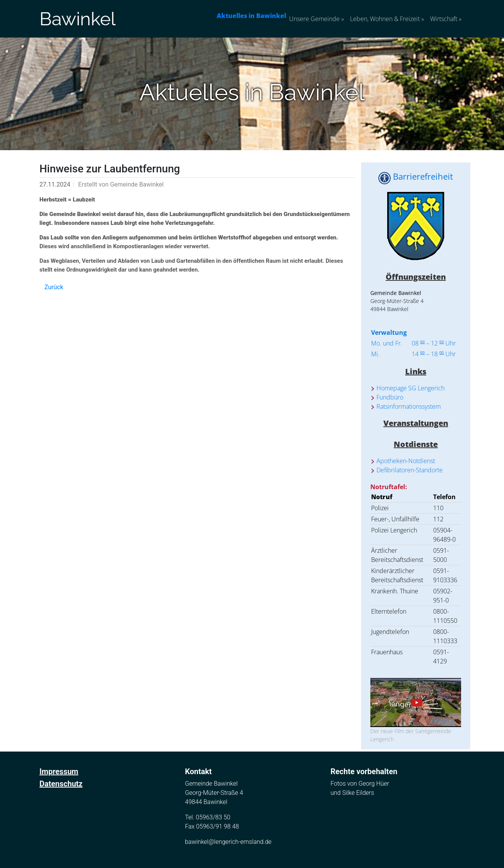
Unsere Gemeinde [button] (317, 19)
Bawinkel (78, 19)
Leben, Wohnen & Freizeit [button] (387, 19)
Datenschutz (61, 784)
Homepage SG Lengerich (411, 388)
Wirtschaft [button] (446, 19)
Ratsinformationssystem (409, 406)
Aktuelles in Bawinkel (251, 16)
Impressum (59, 771)
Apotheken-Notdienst (406, 461)
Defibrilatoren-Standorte (410, 470)
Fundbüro (390, 397)
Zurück (54, 287)
